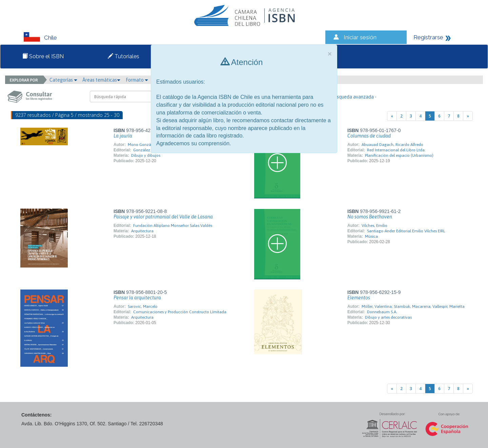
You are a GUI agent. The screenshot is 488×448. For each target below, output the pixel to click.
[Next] (468, 116)
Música (371, 236)
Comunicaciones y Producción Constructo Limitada (180, 312)
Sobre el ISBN (43, 56)
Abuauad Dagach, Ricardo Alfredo (392, 145)
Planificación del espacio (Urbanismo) (399, 155)
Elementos (359, 298)
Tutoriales (124, 56)
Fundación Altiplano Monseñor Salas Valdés (173, 226)
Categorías (63, 80)
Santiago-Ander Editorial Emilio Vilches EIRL (406, 231)
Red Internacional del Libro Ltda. (396, 150)
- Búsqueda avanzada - (353, 97)
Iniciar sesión (360, 37)
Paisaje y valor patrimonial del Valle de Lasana (163, 217)
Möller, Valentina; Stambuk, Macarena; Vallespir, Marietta (413, 306)
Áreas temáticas (101, 80)
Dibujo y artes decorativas (388, 317)
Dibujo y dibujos (146, 155)
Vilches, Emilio (374, 226)
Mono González (142, 145)
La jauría (123, 136)
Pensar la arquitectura (137, 298)
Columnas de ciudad (369, 136)
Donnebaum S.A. (382, 312)
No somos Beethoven (370, 217)
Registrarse (428, 37)
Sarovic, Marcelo (143, 306)
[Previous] (392, 116)
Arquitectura (142, 231)
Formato (137, 80)
